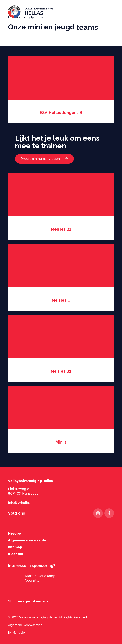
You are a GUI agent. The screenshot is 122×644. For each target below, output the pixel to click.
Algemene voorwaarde (27, 540)
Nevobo (15, 533)
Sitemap (15, 547)
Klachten (16, 554)
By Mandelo (16, 633)
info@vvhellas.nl (21, 503)
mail (47, 601)
